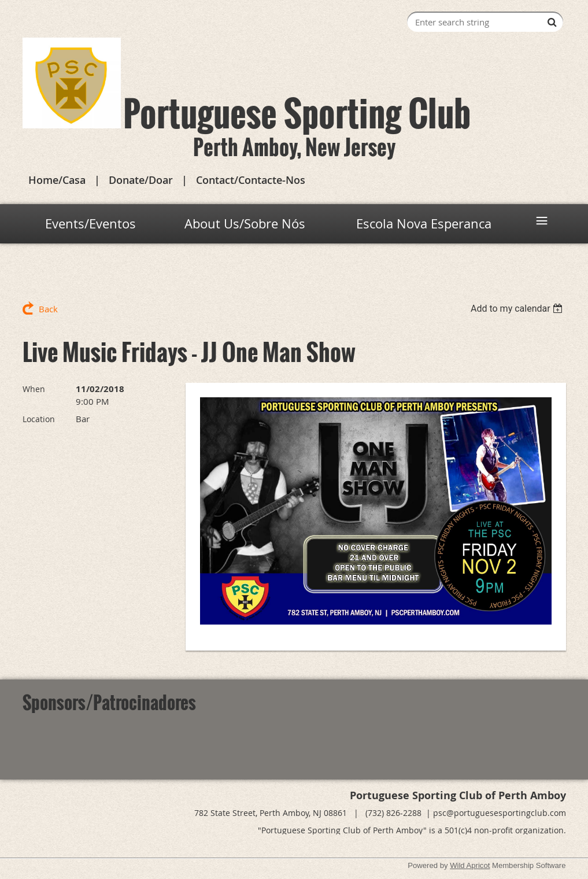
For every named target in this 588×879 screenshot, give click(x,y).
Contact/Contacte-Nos (251, 180)
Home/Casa (57, 180)
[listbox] (518, 309)
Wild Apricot (470, 865)
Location (39, 419)
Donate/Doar (141, 180)
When (34, 389)
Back (48, 309)
